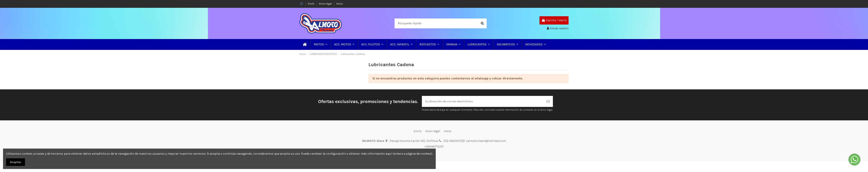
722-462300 (452, 141)
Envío (312, 4)
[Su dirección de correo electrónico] (483, 101)
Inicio (340, 4)
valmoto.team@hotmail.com (486, 141)
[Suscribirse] (548, 101)
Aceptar (16, 162)
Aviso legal (326, 4)
